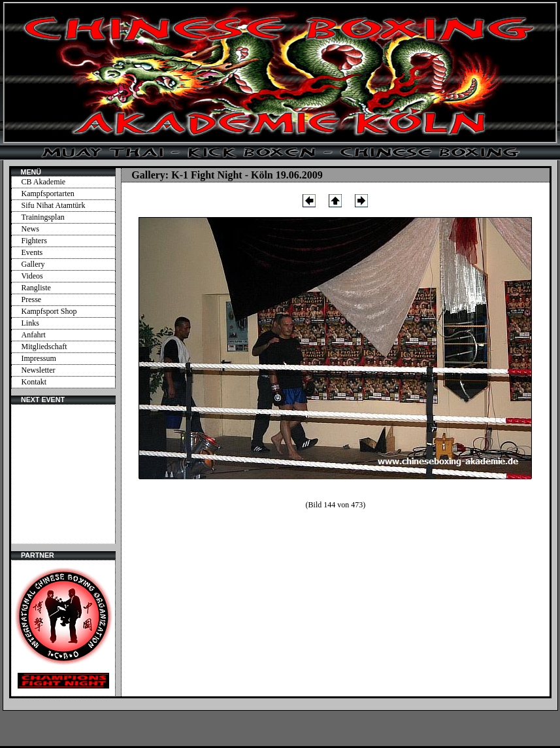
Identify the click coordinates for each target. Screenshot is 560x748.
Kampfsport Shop (49, 311)
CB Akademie (44, 182)
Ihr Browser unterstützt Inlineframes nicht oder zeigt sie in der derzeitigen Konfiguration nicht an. (63, 474)
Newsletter (39, 370)
